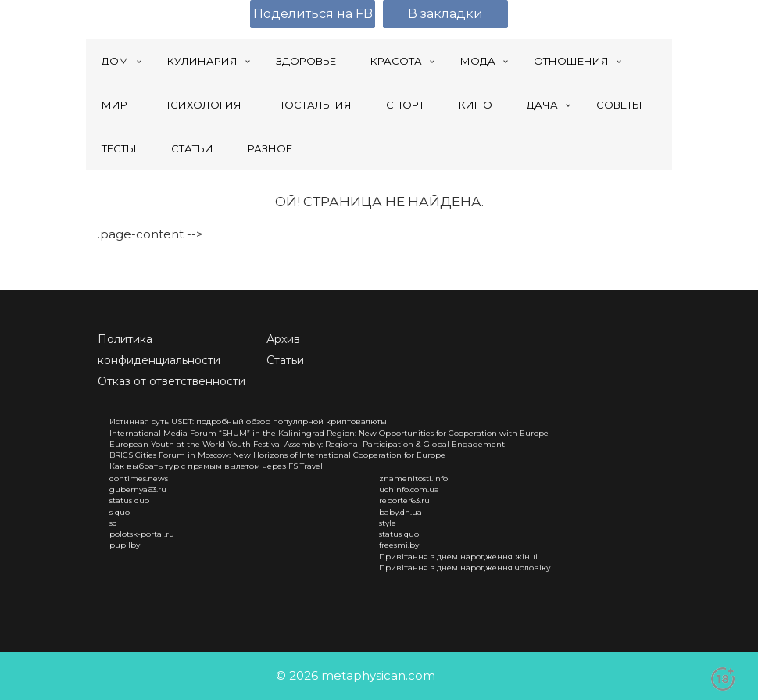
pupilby (125, 545)
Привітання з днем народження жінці (458, 557)
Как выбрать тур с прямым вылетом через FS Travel (216, 466)
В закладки (445, 14)
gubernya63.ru (138, 489)
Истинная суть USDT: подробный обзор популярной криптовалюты (248, 421)
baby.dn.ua (400, 512)
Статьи (285, 360)
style (388, 523)
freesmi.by (399, 545)
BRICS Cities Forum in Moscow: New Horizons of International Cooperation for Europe (277, 455)
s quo (120, 512)
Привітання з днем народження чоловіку (465, 568)
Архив (283, 339)
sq (113, 523)
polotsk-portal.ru (142, 534)
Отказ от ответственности (172, 381)
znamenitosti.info (413, 479)
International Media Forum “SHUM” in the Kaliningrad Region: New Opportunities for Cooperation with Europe (329, 433)
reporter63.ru (404, 500)
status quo (129, 500)
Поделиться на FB (313, 14)
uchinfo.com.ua (409, 489)
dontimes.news (139, 479)
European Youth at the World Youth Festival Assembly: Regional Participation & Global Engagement (307, 444)
